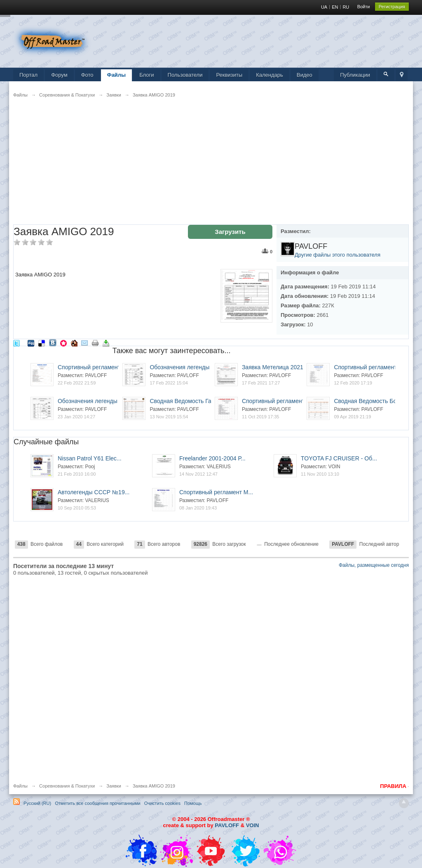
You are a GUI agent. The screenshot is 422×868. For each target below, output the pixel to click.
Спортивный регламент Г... (278, 401)
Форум (59, 75)
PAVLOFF (227, 825)
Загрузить (230, 232)
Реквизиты (229, 75)
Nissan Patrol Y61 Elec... (90, 458)
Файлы (117, 75)
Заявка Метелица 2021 (273, 367)
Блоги (147, 75)
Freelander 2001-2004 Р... (212, 458)
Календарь (270, 75)
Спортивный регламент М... (216, 492)
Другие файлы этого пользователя (338, 255)
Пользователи (185, 75)
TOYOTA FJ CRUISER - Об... (339, 458)
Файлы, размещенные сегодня (374, 565)
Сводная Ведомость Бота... (370, 401)
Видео (305, 75)
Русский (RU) (37, 803)
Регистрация (392, 7)
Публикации (355, 75)
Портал (28, 75)
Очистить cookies (162, 803)
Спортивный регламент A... (94, 367)
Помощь (193, 803)
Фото (87, 75)
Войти (364, 7)
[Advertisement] (211, 167)
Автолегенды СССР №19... (94, 492)
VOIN (253, 825)
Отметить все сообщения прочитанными (97, 803)
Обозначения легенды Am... (187, 367)
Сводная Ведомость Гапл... (186, 401)
